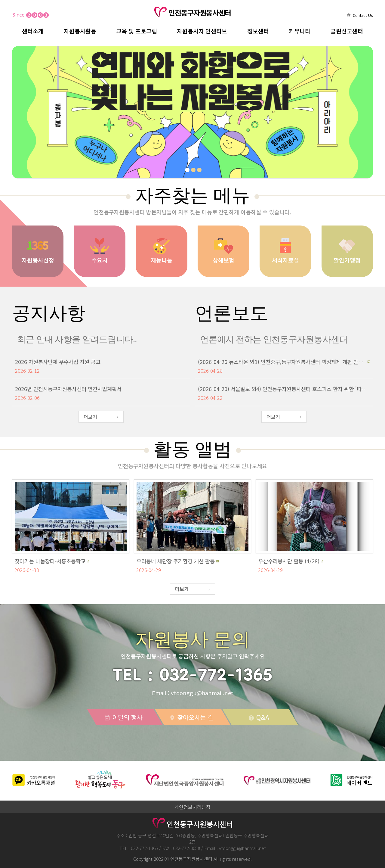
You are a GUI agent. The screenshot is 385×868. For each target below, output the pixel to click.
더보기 (90, 417)
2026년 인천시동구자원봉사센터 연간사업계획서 (68, 389)
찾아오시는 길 (191, 717)
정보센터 (258, 31)
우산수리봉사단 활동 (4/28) (289, 561)
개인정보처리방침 (192, 807)
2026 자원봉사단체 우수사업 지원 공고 (58, 362)
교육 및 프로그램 (137, 31)
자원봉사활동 (80, 31)
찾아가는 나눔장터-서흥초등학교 (50, 561)
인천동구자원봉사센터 (192, 13)
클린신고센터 (347, 31)
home (349, 15)
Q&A (259, 717)
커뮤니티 (300, 31)
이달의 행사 (123, 717)
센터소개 (33, 31)
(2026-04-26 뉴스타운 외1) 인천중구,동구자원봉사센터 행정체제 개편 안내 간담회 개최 (282, 362)
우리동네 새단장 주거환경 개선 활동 (176, 561)
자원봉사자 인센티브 (202, 31)
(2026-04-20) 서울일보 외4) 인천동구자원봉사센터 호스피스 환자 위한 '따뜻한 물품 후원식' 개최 (284, 389)
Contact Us (363, 15)
